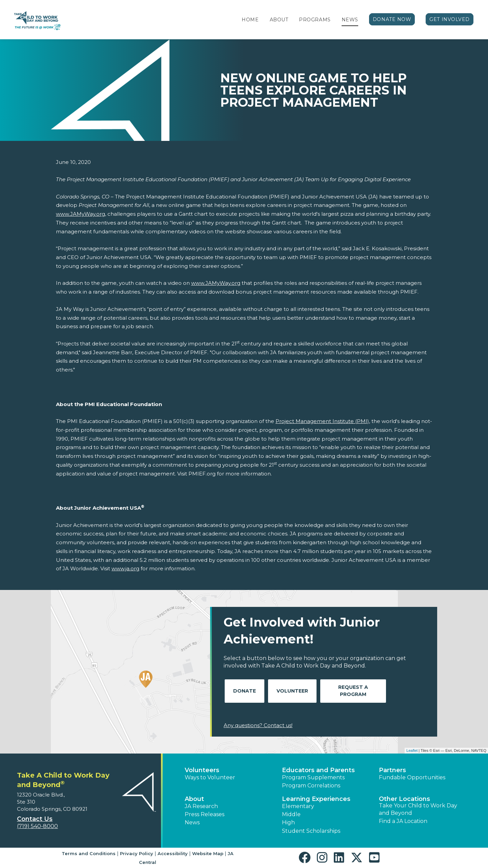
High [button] (288, 822)
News (350, 20)
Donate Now (392, 19)
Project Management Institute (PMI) (322, 421)
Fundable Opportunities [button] (412, 777)
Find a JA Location (403, 821)
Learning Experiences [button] (316, 799)
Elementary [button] (298, 806)
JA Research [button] (201, 806)
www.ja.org (125, 568)
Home (250, 20)
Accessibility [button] (173, 853)
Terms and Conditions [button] (89, 853)
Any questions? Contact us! (258, 725)
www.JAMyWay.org (80, 214)
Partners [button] (392, 770)
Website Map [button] (208, 853)
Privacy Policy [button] (137, 853)
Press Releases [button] (205, 814)
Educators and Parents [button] (318, 770)
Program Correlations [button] (311, 786)
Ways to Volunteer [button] (210, 777)
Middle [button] (291, 814)
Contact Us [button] (35, 819)
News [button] (192, 822)
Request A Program (353, 691)
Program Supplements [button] (313, 777)
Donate (245, 691)
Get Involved (450, 19)
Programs (315, 20)
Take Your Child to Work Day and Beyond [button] (418, 809)
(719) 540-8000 (37, 826)
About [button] (194, 799)
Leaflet (412, 750)
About (279, 20)
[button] (306, 858)
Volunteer (292, 691)
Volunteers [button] (202, 770)
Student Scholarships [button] (311, 831)
